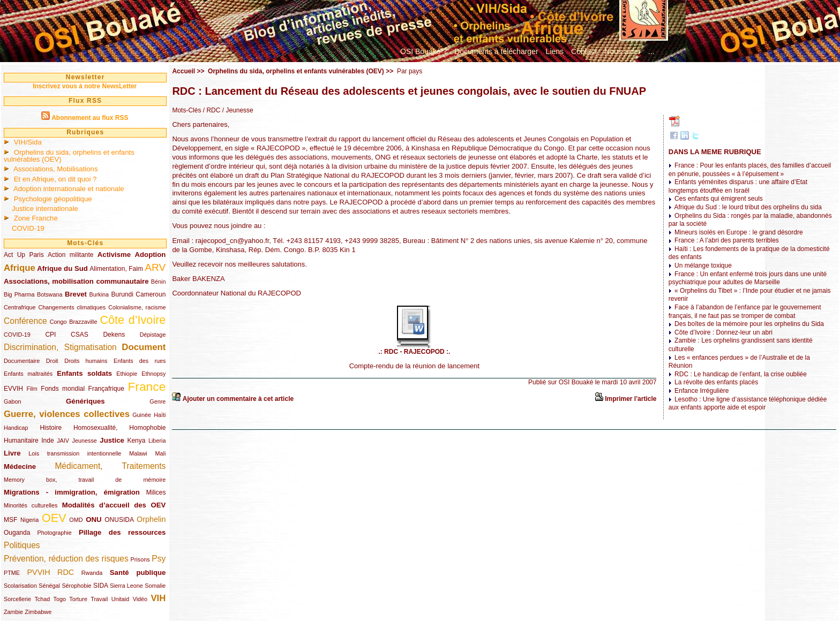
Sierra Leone (126, 586)
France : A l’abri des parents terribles (727, 240)
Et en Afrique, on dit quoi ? (55, 179)
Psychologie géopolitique (53, 199)
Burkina (99, 294)
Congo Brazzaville (74, 322)
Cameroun (151, 294)
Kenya (136, 441)
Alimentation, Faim (116, 269)
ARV (155, 267)
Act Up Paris (24, 255)
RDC (66, 572)
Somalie (155, 586)
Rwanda (92, 573)
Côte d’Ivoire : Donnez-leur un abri (723, 332)
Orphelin (151, 519)
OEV (54, 518)
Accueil (183, 71)
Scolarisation (20, 586)
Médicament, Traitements (110, 466)
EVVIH (13, 389)
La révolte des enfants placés (716, 382)
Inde (47, 441)
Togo (60, 599)
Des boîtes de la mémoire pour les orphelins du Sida (749, 324)
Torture (78, 599)
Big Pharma (19, 294)
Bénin (159, 282)
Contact (584, 51)
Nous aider (622, 51)
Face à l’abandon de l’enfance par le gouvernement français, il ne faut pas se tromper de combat (745, 312)
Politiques (22, 545)
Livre (12, 453)
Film (32, 389)
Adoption (151, 255)
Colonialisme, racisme (137, 307)
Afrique (20, 268)
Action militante (70, 255)
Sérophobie (76, 586)
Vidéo (140, 599)
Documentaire (22, 361)
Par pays (410, 71)
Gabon (12, 401)
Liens (555, 51)
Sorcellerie (17, 599)
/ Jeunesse (237, 110)
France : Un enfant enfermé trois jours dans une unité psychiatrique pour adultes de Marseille (748, 278)
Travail (99, 599)
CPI (50, 335)
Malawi (138, 453)
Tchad (42, 599)
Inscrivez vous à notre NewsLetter (85, 86)
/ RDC (211, 110)
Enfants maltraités (28, 374)
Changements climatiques (72, 307)
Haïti (160, 415)
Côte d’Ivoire (133, 320)
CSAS (80, 335)
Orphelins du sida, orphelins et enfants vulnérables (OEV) (69, 156)
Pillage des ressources (122, 532)
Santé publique (138, 572)
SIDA (100, 586)
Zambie (13, 612)
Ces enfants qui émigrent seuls (719, 199)
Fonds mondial (63, 389)
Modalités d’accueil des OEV (114, 505)
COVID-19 (28, 228)
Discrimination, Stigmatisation (60, 347)
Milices (156, 492)
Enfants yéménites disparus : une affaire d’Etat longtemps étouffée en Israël (738, 186)
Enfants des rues (140, 361)
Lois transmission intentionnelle (75, 453)
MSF (10, 520)
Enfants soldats (84, 373)
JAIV (63, 441)
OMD (76, 520)
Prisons (140, 559)
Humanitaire (21, 441)
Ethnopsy (153, 374)
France (147, 386)
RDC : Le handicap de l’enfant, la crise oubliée (741, 374)
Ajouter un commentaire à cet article (238, 399)
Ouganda (17, 533)
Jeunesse (85, 441)
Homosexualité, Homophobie (120, 428)
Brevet (76, 294)
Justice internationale (45, 208)
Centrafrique (20, 307)
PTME (12, 573)
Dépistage (153, 335)
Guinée (142, 415)
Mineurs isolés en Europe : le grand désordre (738, 232)
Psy (159, 559)
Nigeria (29, 520)
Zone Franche (36, 218)
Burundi (122, 294)
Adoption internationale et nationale (69, 189)
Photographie (55, 533)
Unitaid (121, 599)
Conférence (25, 321)
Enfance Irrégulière (702, 391)
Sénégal (49, 586)
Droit (52, 361)
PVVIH (38, 572)
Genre (157, 401)
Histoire (51, 428)
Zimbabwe (38, 612)
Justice (112, 440)
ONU (93, 519)
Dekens (114, 335)
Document (144, 347)
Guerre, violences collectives (67, 414)
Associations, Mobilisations (56, 169)
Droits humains (86, 361)
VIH (158, 598)
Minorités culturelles (31, 505)
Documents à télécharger (496, 51)
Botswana (50, 294)
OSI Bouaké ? (423, 51)
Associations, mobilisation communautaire (76, 281)
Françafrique (106, 389)
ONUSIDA (119, 520)
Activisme (114, 255)
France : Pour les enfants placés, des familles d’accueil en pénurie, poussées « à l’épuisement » (750, 170)
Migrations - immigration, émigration (72, 492)
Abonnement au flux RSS (90, 118)
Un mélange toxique (703, 266)
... (651, 51)
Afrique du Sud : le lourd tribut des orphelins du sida (748, 207)
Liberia (157, 441)
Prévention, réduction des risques (66, 559)
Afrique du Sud (62, 268)
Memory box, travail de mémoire (85, 480)
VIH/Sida (28, 142)
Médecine (20, 466)
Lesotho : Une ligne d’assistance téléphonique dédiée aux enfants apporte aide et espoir (748, 404)
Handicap (16, 428)
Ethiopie (127, 374)
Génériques (85, 401)
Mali (161, 453)
